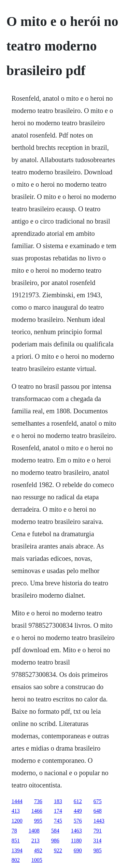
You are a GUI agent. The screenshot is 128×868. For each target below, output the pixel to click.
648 (98, 811)
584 (55, 831)
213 (35, 841)
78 (14, 831)
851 (16, 841)
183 (58, 801)
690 (78, 850)
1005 (37, 860)
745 (58, 821)
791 (98, 831)
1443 (99, 821)
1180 (76, 841)
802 (16, 860)
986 (55, 841)
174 (58, 811)
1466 (37, 811)
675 (98, 801)
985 (98, 850)
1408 (34, 831)
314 (97, 841)
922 (58, 850)
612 (78, 801)
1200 (17, 821)
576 (78, 821)
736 (38, 801)
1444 (17, 801)
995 (38, 821)
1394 (17, 850)
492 (38, 850)
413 (16, 811)
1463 (76, 831)
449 (78, 811)
